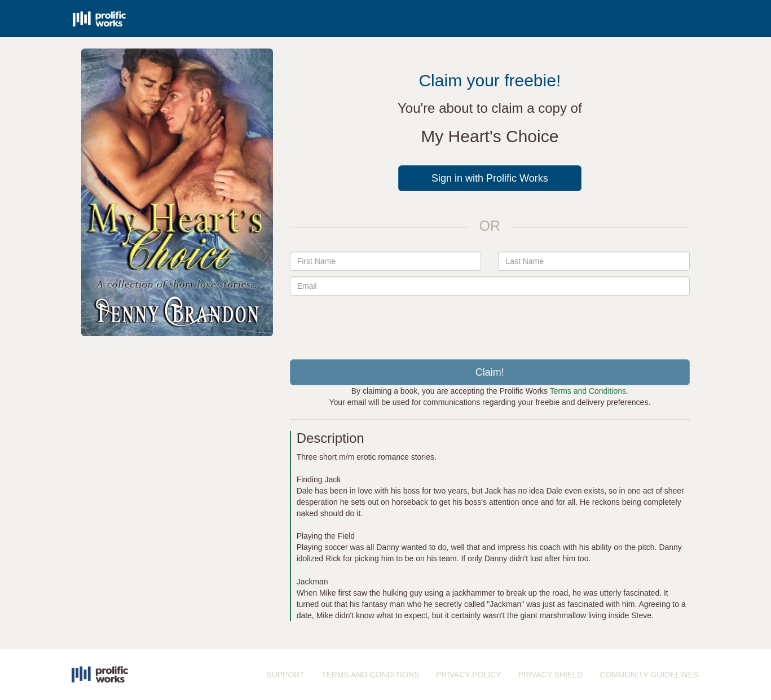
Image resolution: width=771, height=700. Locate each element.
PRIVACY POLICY (468, 675)
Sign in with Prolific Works (490, 178)
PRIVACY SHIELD (551, 675)
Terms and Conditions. (589, 391)
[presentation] (490, 323)
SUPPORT (285, 675)
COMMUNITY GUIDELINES (649, 675)
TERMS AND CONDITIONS (370, 675)
